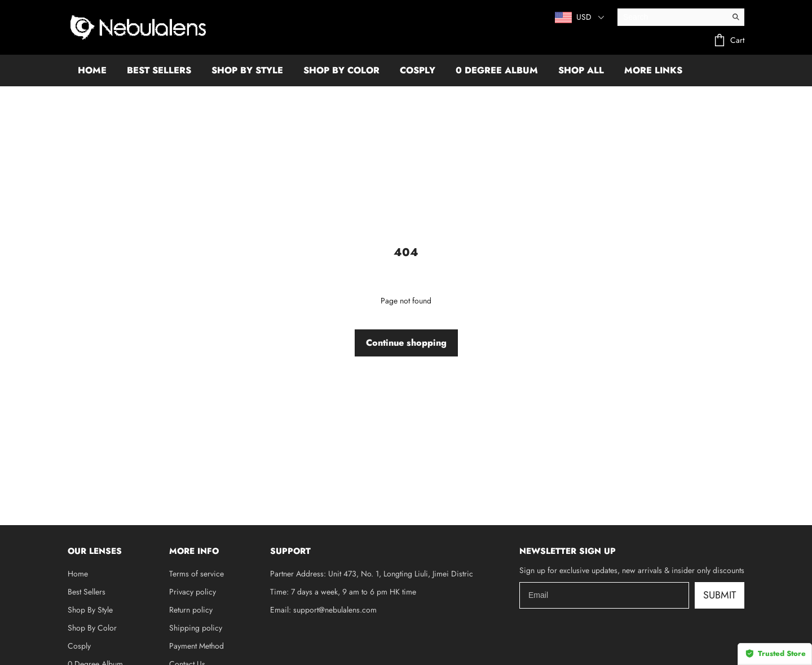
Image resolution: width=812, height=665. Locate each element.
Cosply (79, 646)
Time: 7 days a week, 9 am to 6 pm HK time (343, 592)
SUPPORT (290, 551)
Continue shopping (406, 343)
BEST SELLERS (159, 70)
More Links (653, 70)
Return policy (191, 610)
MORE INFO (194, 551)
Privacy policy (193, 592)
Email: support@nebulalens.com (323, 610)
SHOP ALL (581, 70)
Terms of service (197, 574)
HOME (92, 70)
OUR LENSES (95, 551)
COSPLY (418, 70)
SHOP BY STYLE (247, 70)
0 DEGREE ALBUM (497, 70)
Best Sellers (87, 592)
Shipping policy (196, 628)
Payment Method (197, 646)
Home (78, 574)
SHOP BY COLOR (341, 70)
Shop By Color (92, 628)
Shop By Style (90, 610)
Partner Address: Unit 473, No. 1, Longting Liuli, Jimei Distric (372, 574)
